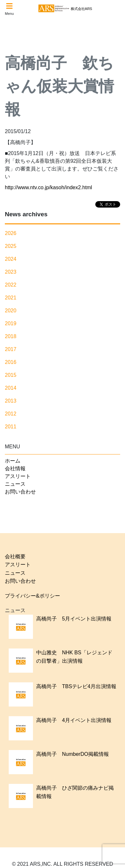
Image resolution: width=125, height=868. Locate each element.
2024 (11, 259)
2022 (11, 285)
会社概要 (15, 556)
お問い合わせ (20, 492)
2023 (11, 272)
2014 (11, 388)
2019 (11, 323)
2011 (11, 427)
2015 (11, 375)
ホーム (13, 461)
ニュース (15, 484)
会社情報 (15, 468)
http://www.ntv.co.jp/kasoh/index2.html (48, 187)
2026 (11, 233)
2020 (11, 311)
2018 (11, 336)
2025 (11, 246)
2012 (11, 414)
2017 (11, 349)
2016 (11, 362)
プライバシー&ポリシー (32, 596)
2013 (11, 401)
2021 (11, 298)
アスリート (18, 476)
